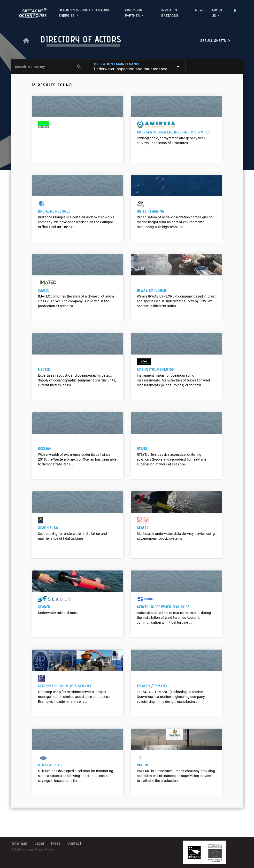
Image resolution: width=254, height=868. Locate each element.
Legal (39, 843)
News (200, 10)
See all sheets (216, 41)
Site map (20, 843)
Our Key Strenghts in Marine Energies (84, 13)
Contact (74, 843)
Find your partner (134, 13)
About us (217, 13)
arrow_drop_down (178, 67)
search (79, 67)
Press (56, 843)
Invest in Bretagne (170, 13)
